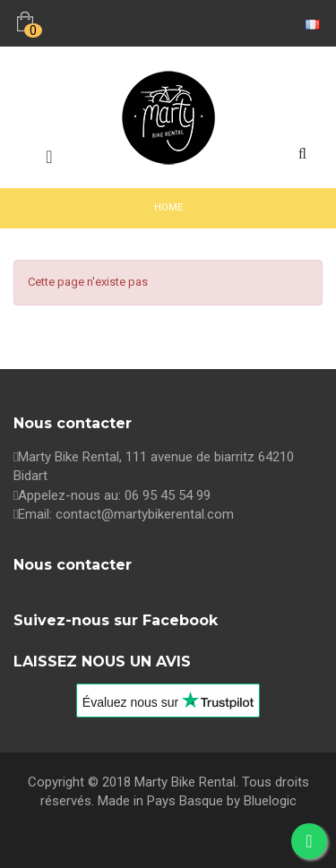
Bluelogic (270, 801)
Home (168, 207)
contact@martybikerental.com (145, 514)
